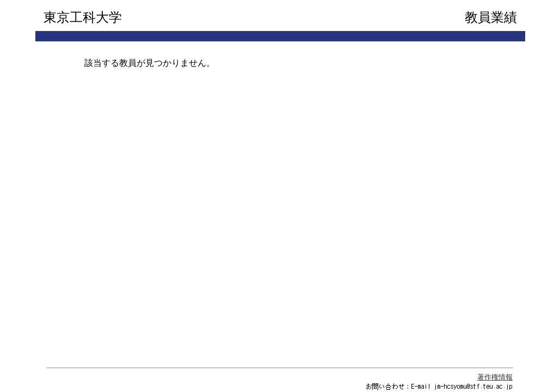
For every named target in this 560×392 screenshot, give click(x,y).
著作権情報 (495, 377)
